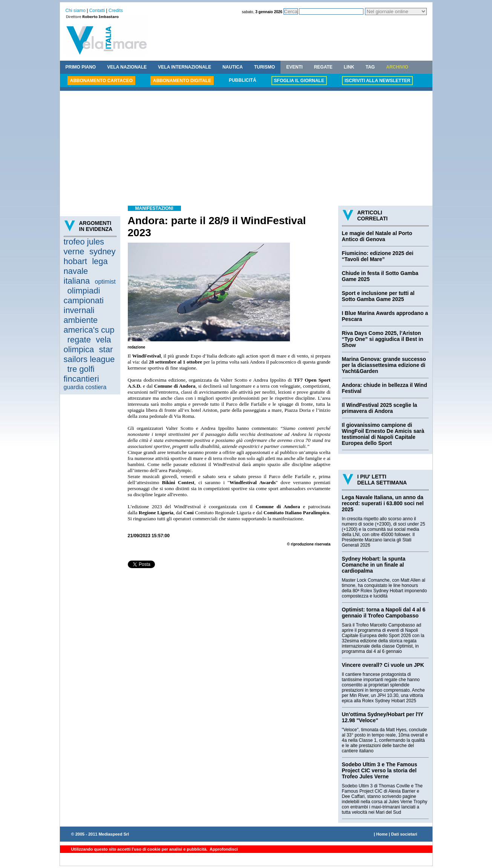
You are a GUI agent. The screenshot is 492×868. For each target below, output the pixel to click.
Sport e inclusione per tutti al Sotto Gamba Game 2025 (378, 296)
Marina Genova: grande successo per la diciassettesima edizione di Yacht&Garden (384, 365)
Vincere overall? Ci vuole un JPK (383, 665)
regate (79, 340)
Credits (116, 11)
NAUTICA (233, 67)
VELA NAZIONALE (127, 67)
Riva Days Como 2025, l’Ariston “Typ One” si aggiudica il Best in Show (383, 339)
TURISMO (264, 67)
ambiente (81, 320)
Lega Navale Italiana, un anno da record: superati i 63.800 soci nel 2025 (383, 503)
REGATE (323, 67)
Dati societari (404, 834)
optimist (105, 282)
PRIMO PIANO (81, 67)
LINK (349, 67)
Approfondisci (223, 849)
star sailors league (89, 354)
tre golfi (81, 369)
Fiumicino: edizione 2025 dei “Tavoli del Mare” (378, 256)
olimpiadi (84, 291)
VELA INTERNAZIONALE (185, 67)
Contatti (97, 11)
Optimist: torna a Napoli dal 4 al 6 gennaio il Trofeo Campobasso (384, 613)
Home (382, 834)
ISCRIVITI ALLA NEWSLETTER (377, 81)
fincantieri (81, 379)
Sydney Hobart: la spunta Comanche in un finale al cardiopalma (374, 565)
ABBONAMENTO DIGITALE (182, 81)
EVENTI (294, 67)
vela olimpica (87, 345)
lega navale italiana (86, 271)
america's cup (89, 330)
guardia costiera (85, 387)
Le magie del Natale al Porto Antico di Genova (377, 236)
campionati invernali (84, 305)
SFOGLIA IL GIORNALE (299, 81)
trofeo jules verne (84, 247)
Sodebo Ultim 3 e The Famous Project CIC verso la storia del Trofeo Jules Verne (380, 770)
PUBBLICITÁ (243, 80)
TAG (370, 67)
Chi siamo (76, 11)
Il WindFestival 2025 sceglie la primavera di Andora (380, 408)
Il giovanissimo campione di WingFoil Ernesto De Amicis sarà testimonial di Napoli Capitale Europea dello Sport (383, 434)
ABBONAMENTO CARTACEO (101, 81)
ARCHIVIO (397, 67)
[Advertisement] (246, 149)
